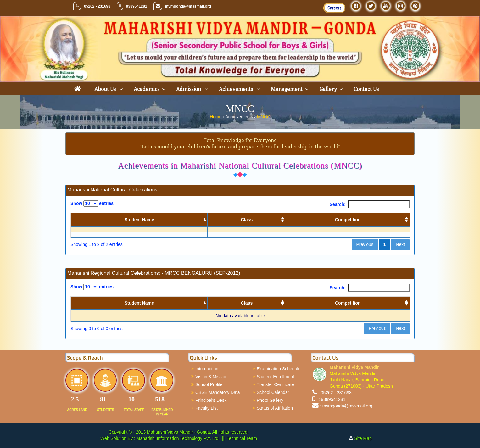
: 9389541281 (331, 399)
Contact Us (366, 89)
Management (287, 89)
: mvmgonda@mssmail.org (346, 406)
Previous (365, 245)
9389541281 (137, 6)
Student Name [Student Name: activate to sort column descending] (139, 220)
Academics (147, 89)
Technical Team (242, 439)
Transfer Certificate (275, 384)
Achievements (237, 89)
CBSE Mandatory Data (218, 392)
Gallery (328, 89)
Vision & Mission (211, 377)
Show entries (92, 203)
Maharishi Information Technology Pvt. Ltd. (177, 439)
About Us (106, 89)
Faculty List (207, 408)
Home (216, 117)
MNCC (264, 117)
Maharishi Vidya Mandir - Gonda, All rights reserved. (198, 432)
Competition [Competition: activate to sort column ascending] (348, 220)
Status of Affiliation (275, 408)
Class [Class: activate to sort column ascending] (247, 220)
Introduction (207, 369)
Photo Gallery (270, 400)
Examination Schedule (279, 369)
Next (400, 245)
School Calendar (273, 392)
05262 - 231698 (97, 6)
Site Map (366, 439)
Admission (189, 89)
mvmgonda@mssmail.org (188, 6)
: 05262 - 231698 (335, 393)
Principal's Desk (211, 400)
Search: (370, 204)
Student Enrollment (275, 377)
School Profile (209, 384)
